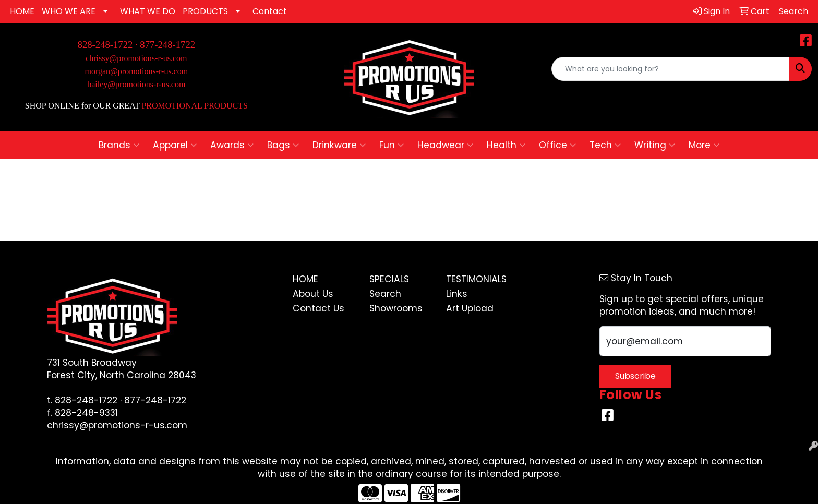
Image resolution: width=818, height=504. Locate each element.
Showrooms (396, 308)
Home (305, 279)
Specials (389, 279)
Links (457, 294)
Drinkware (339, 145)
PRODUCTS (205, 11)
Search (385, 294)
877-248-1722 (167, 45)
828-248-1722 (86, 400)
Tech (605, 145)
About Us (313, 294)
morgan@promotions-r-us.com (137, 71)
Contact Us (318, 308)
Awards (232, 145)
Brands (119, 145)
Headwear (445, 145)
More (704, 145)
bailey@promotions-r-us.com (136, 84)
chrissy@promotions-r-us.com (136, 58)
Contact (270, 11)
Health (506, 145)
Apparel (175, 145)
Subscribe (635, 376)
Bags (283, 145)
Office (557, 145)
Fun (392, 145)
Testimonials (476, 279)
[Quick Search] (671, 69)
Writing (655, 145)
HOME (22, 11)
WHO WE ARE (69, 11)
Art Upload (470, 308)
